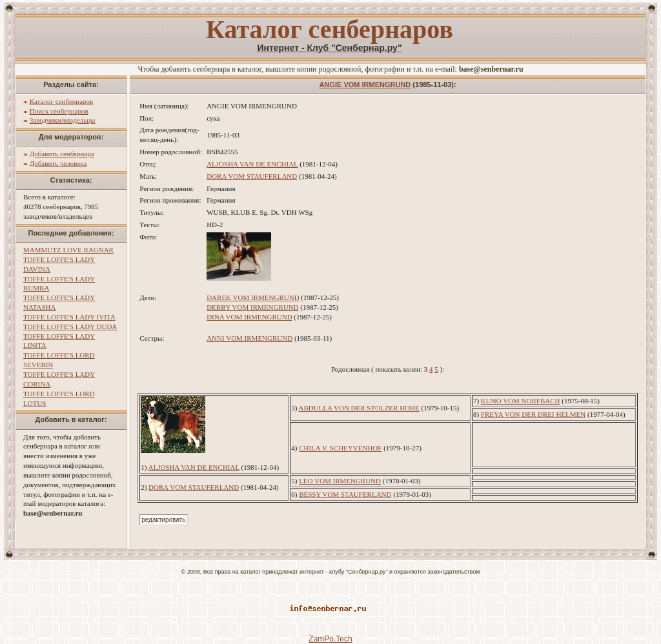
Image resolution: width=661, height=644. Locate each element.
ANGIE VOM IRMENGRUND (365, 85)
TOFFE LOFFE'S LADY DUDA (70, 327)
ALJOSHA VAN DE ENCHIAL (252, 164)
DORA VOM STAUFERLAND (252, 176)
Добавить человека (58, 163)
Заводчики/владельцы (63, 120)
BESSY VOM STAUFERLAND (345, 494)
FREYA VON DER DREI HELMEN (533, 414)
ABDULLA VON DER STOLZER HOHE (359, 408)
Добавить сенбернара (62, 154)
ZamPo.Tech (330, 639)
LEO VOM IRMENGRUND (340, 481)
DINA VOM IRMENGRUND (249, 317)
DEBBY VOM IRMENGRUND (252, 307)
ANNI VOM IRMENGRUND (249, 338)
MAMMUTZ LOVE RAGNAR (68, 250)
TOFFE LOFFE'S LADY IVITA (69, 317)
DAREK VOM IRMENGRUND (253, 297)
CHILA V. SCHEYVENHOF (340, 448)
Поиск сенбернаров (59, 111)
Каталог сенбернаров (62, 101)
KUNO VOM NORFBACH (521, 401)
